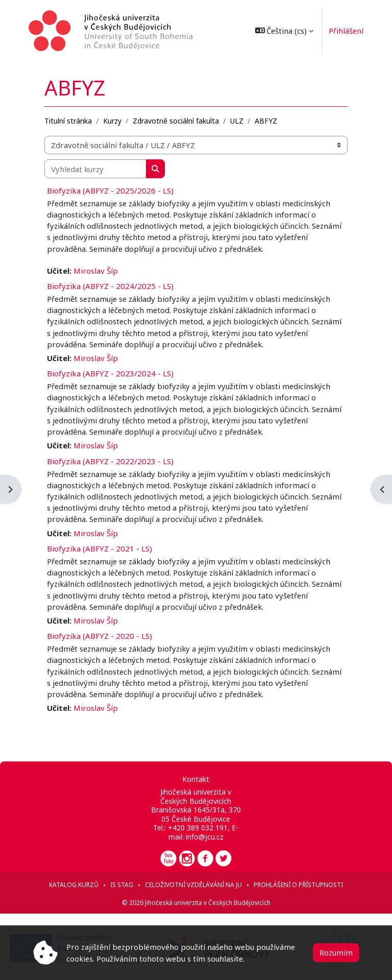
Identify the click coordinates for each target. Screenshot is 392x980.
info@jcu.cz (205, 837)
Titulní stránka (68, 121)
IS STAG (122, 885)
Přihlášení (342, 31)
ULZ (237, 121)
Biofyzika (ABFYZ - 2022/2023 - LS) (110, 461)
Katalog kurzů (74, 885)
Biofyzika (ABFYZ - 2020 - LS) (100, 636)
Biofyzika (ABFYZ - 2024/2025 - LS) (110, 286)
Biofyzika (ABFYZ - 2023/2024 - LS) (110, 373)
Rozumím (336, 952)
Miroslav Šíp (96, 271)
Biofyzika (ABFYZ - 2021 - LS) (100, 548)
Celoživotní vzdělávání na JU (193, 885)
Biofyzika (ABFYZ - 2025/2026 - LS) (110, 190)
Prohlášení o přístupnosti (298, 885)
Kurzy (112, 121)
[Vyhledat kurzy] (95, 169)
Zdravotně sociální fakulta (176, 121)
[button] (280, 31)
